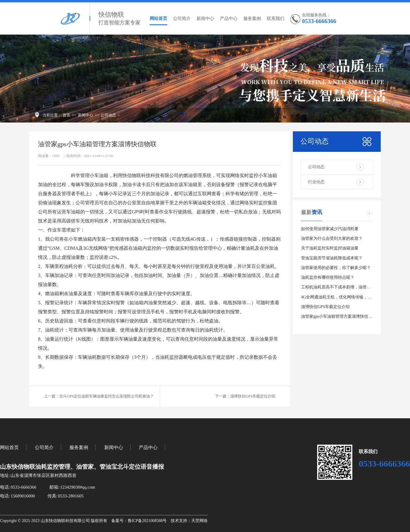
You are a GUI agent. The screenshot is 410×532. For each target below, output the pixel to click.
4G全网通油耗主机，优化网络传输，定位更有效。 (347, 297)
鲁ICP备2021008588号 (147, 521)
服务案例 (252, 18)
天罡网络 (199, 521)
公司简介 (182, 18)
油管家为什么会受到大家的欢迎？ (332, 238)
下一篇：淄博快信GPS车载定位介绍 (245, 396)
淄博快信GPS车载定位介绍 (325, 307)
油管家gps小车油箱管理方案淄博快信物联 (339, 316)
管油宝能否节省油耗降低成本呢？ (332, 258)
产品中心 (229, 18)
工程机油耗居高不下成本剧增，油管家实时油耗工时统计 (352, 287)
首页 (66, 115)
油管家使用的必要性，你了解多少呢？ (336, 268)
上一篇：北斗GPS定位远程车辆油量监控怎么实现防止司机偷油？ (99, 396)
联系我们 (276, 18)
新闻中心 (205, 18)
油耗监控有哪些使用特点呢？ (328, 277)
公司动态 (108, 115)
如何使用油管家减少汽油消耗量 (330, 229)
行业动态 (316, 182)
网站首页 (158, 18)
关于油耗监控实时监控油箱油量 (330, 248)
